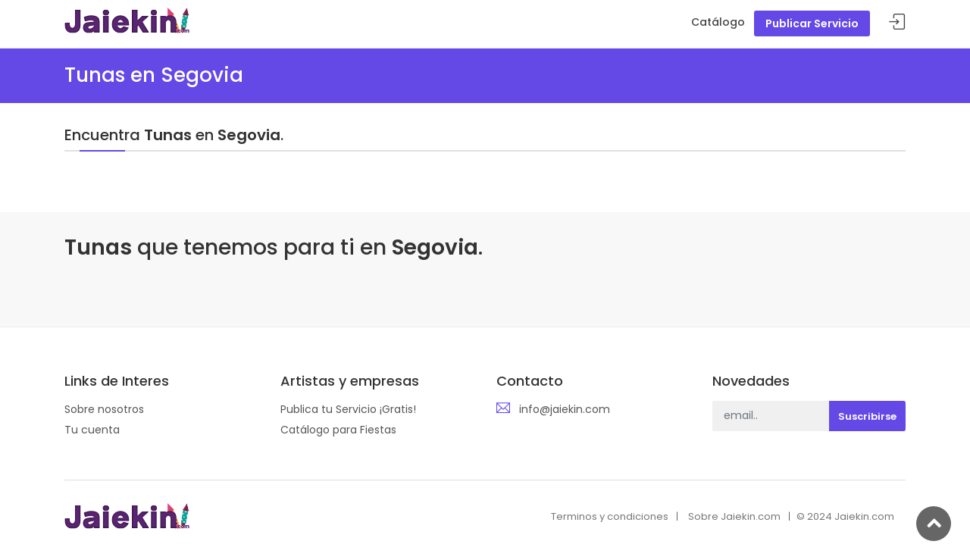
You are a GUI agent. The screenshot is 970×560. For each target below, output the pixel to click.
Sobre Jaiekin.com (734, 516)
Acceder (897, 22)
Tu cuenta (92, 430)
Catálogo (718, 22)
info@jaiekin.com (565, 409)
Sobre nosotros (104, 409)
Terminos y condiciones (610, 516)
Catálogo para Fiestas (338, 430)
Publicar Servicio (812, 23)
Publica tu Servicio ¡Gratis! (348, 409)
